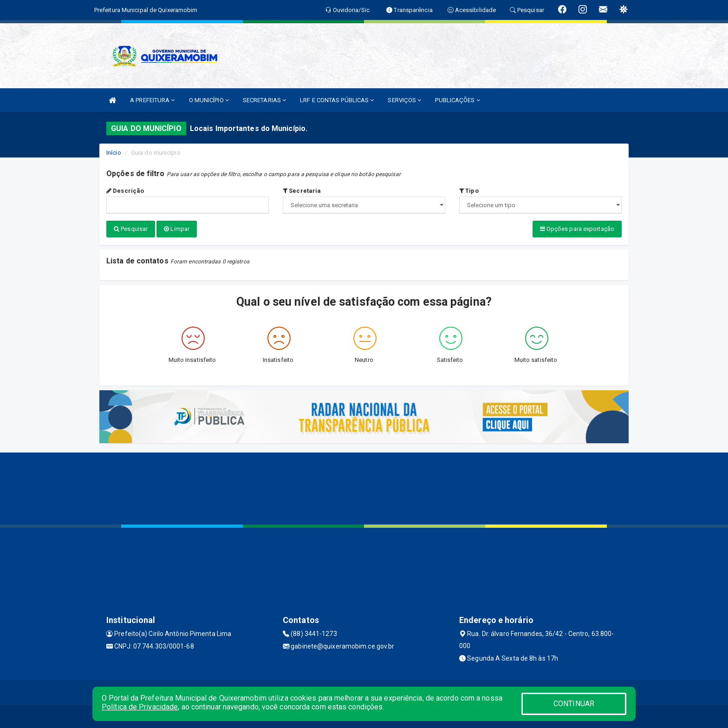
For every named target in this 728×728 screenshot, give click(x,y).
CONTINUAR (574, 704)
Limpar (177, 229)
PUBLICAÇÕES (457, 100)
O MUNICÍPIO (209, 100)
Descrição (125, 191)
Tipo (469, 191)
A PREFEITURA (152, 100)
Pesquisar (131, 229)
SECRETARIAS (264, 100)
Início (114, 153)
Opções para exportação (577, 229)
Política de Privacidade (140, 707)
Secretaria (302, 191)
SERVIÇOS (404, 100)
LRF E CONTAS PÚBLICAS (337, 100)
